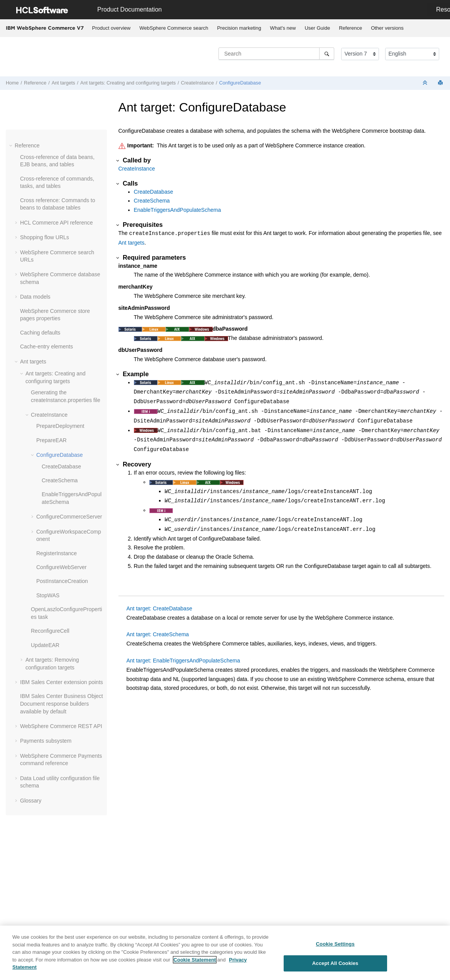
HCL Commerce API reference (57, 223)
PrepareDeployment (60, 426)
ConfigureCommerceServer (69, 517)
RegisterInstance (57, 553)
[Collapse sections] (426, 83)
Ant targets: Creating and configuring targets (128, 83)
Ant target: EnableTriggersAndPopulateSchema (183, 661)
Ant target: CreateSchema (158, 634)
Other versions (387, 28)
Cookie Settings (335, 944)
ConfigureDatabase (240, 83)
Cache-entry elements (47, 346)
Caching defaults (40, 333)
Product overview (112, 28)
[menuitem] (111, 28)
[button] (12, 145)
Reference (350, 28)
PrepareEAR (52, 440)
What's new (283, 28)
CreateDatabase (61, 466)
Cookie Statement (195, 960)
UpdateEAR (45, 645)
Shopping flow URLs (45, 237)
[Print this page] (441, 83)
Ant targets (63, 83)
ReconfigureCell (50, 631)
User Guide (317, 28)
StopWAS (48, 595)
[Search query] (276, 54)
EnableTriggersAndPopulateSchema (178, 210)
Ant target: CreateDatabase (159, 608)
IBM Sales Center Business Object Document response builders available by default (62, 704)
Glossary (31, 801)
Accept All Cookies (335, 964)
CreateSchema (60, 480)
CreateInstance (197, 83)
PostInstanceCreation (62, 581)
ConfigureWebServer (61, 567)
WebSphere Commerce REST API (61, 726)
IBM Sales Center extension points (62, 682)
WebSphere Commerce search (174, 28)
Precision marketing (239, 28)
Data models (35, 297)
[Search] (327, 54)
